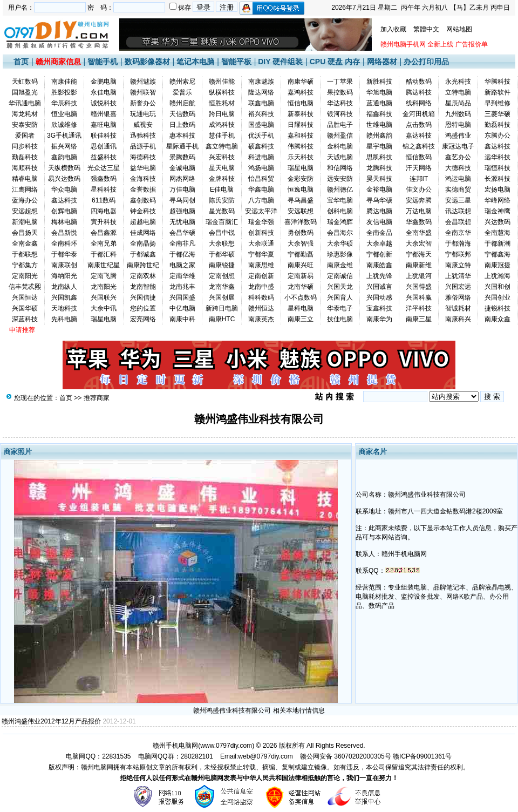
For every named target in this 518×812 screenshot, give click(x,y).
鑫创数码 (143, 200)
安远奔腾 (419, 200)
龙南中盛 (261, 287)
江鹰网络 (25, 190)
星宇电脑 (379, 146)
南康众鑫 (497, 319)
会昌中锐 (222, 233)
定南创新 (261, 276)
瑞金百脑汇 (222, 222)
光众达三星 (104, 168)
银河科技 (340, 114)
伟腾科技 (301, 146)
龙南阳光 (104, 287)
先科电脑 (64, 319)
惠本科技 (182, 136)
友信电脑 (379, 222)
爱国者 (25, 136)
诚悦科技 (104, 103)
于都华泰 (64, 254)
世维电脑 (379, 125)
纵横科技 (222, 92)
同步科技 (25, 146)
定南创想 (222, 276)
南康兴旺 (301, 265)
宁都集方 (25, 265)
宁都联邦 (458, 254)
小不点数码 (301, 297)
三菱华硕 (497, 114)
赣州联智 (143, 92)
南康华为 (379, 319)
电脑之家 (182, 265)
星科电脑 (301, 308)
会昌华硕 (182, 233)
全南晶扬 (143, 243)
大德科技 (458, 168)
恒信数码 (419, 157)
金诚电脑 (182, 168)
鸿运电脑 (458, 179)
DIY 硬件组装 (280, 62)
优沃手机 (261, 136)
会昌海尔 (340, 233)
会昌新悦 (64, 233)
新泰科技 (301, 114)
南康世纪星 (104, 265)
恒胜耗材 (222, 103)
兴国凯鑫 (64, 297)
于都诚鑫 (143, 254)
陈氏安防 (222, 200)
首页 (21, 62)
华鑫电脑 (261, 190)
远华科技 (497, 157)
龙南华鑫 (222, 287)
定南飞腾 (104, 276)
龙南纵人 (64, 287)
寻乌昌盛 (301, 200)
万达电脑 (419, 211)
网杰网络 (182, 179)
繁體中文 (426, 29)
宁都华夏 (261, 254)
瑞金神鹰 (497, 211)
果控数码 (340, 92)
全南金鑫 (25, 243)
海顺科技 (25, 168)
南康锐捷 (222, 265)
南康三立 (301, 319)
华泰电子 (340, 308)
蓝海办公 (25, 200)
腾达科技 (419, 92)
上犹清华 (458, 276)
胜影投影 (64, 92)
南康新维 (419, 265)
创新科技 (261, 233)
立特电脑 (458, 92)
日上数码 (182, 125)
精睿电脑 (25, 179)
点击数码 (419, 125)
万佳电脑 (182, 190)
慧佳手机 (222, 136)
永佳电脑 (104, 92)
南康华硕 (301, 82)
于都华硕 (222, 254)
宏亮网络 (143, 319)
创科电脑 (340, 211)
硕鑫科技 (261, 146)
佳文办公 (419, 190)
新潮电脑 (25, 222)
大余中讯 (104, 308)
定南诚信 (340, 276)
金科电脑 (340, 146)
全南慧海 (497, 233)
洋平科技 (419, 308)
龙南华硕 (301, 287)
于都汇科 (104, 254)
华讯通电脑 (25, 103)
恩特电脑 (458, 125)
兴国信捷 (143, 297)
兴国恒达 (25, 297)
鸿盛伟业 (458, 136)
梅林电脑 (64, 222)
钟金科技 (143, 211)
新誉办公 (143, 103)
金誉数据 (143, 190)
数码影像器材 (147, 62)
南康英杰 (261, 319)
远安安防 (340, 179)
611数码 (104, 200)
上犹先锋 (379, 276)
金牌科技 (222, 179)
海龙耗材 (25, 114)
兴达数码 (497, 222)
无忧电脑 (182, 222)
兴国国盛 (182, 297)
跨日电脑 (222, 114)
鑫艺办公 (458, 157)
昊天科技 (379, 179)
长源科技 (497, 179)
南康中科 (182, 319)
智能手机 (103, 62)
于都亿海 (182, 254)
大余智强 (301, 243)
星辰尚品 (458, 103)
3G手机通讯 (64, 136)
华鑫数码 (419, 222)
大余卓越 (379, 243)
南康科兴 (458, 319)
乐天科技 (301, 157)
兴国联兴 (104, 297)
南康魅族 (261, 82)
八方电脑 (261, 200)
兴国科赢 (419, 297)
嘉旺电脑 (104, 125)
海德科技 (143, 157)
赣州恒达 (261, 308)
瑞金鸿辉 (340, 222)
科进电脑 (261, 157)
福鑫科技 (379, 114)
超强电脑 (182, 211)
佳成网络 (143, 233)
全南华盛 (419, 233)
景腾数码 (182, 157)
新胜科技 (379, 82)
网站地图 (459, 29)
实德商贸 (458, 190)
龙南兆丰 (182, 287)
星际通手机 (182, 146)
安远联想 (301, 211)
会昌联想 (458, 222)
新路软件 (497, 92)
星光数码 (222, 211)
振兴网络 (64, 146)
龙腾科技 (379, 168)
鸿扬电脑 (261, 168)
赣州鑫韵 (379, 136)
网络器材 (382, 62)
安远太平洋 (261, 211)
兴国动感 (379, 297)
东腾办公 (497, 136)
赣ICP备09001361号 (422, 756)
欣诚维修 (64, 125)
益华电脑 (143, 168)
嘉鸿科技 (301, 92)
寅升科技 (104, 222)
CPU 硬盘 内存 (335, 62)
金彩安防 (301, 179)
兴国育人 (340, 297)
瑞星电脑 (301, 168)
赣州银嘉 (104, 114)
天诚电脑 (340, 157)
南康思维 (261, 265)
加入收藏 (393, 29)
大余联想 (222, 243)
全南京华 (458, 233)
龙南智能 (143, 287)
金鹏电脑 (104, 82)
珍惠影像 (340, 254)
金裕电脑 (379, 190)
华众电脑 (64, 190)
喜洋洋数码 (301, 222)
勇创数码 (301, 233)
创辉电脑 (64, 211)
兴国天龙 (340, 287)
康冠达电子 (458, 146)
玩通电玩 (143, 114)
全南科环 (64, 243)
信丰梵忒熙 (25, 287)
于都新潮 (497, 243)
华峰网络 (497, 200)
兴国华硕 (25, 308)
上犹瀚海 (497, 276)
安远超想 (25, 211)
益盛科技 (104, 157)
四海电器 (104, 211)
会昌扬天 (25, 233)
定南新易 (301, 276)
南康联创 (64, 265)
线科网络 (419, 103)
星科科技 (104, 190)
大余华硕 (340, 243)
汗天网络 (419, 168)
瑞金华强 (261, 222)
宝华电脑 (340, 200)
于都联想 (25, 254)
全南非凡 (182, 243)
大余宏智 (419, 243)
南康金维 (340, 265)
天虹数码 (25, 82)
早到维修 (497, 103)
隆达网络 (261, 92)
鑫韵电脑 (64, 157)
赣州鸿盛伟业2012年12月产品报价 (51, 721)
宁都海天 (419, 254)
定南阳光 (25, 276)
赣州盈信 (340, 136)
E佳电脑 (222, 190)
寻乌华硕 (379, 200)
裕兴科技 (261, 114)
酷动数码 (419, 82)
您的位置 (143, 308)
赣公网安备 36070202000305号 (346, 756)
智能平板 (236, 62)
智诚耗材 (458, 308)
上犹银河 (419, 276)
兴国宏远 (458, 287)
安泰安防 (25, 125)
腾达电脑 (379, 211)
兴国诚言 (379, 287)
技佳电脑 (340, 319)
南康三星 (419, 319)
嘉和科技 (301, 136)
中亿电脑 (182, 308)
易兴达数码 (64, 179)
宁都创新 (379, 254)
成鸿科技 (222, 125)
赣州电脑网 (97, 767)
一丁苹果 (340, 82)
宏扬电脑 (497, 190)
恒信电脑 (301, 103)
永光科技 (458, 82)
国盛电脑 (261, 125)
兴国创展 (222, 297)
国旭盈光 (25, 92)
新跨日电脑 (222, 308)
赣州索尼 (182, 82)
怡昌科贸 (261, 179)
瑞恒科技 (497, 168)
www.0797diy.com (226, 746)
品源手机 (143, 146)
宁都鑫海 (497, 254)
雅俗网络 (458, 297)
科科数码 (261, 297)
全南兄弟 (104, 243)
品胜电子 (340, 125)
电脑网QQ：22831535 (98, 756)
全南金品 (379, 233)
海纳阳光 (64, 276)
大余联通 (261, 243)
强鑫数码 (104, 179)
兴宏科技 (222, 157)
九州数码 (458, 114)
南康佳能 (64, 82)
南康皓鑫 (379, 265)
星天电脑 (222, 168)
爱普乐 (182, 92)
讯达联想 (458, 211)
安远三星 (458, 200)
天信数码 (182, 114)
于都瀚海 (458, 243)
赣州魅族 (143, 82)
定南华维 (182, 276)
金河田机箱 (419, 114)
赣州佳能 (222, 82)
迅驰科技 (143, 136)
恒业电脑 (64, 114)
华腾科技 (497, 82)
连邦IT (419, 179)
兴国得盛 (419, 287)
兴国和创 (497, 287)
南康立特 (458, 265)
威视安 (143, 125)
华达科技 (340, 103)
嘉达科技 (419, 136)
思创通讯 (104, 146)
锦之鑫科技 (419, 146)
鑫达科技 (497, 146)
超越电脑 (143, 222)
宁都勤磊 (301, 254)
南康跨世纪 (143, 265)
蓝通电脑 (379, 103)
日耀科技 (301, 125)
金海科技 (143, 179)
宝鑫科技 (379, 308)
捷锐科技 (497, 308)
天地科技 (64, 308)
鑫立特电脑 (222, 146)
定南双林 (143, 276)
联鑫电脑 (261, 103)
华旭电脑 (379, 92)
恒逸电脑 (301, 190)
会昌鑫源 (104, 233)
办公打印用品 (426, 62)
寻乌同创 (182, 200)
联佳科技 (104, 136)
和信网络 (340, 168)
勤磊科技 (497, 125)
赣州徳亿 (340, 190)
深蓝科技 (25, 319)
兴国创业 (497, 297)
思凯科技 (379, 157)
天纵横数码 (64, 168)
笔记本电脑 (195, 62)
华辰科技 (64, 103)
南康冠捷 (497, 265)
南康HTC (222, 319)
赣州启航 (182, 103)
